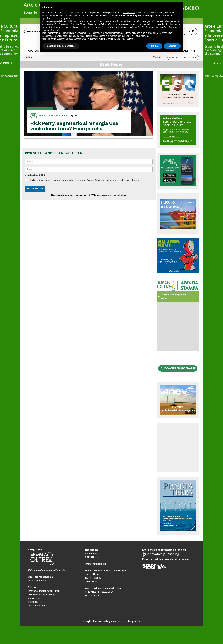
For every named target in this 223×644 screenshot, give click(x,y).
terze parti (88, 21)
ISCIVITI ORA (35, 189)
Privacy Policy (133, 621)
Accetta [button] (172, 46)
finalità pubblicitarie (60, 27)
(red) (75, 116)
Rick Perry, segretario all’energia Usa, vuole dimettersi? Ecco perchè (75, 126)
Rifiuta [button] (154, 46)
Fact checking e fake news (53, 116)
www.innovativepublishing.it (42, 595)
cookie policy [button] (64, 18)
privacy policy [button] (129, 13)
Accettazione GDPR (36, 175)
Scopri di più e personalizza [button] (61, 46)
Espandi (157, 57)
